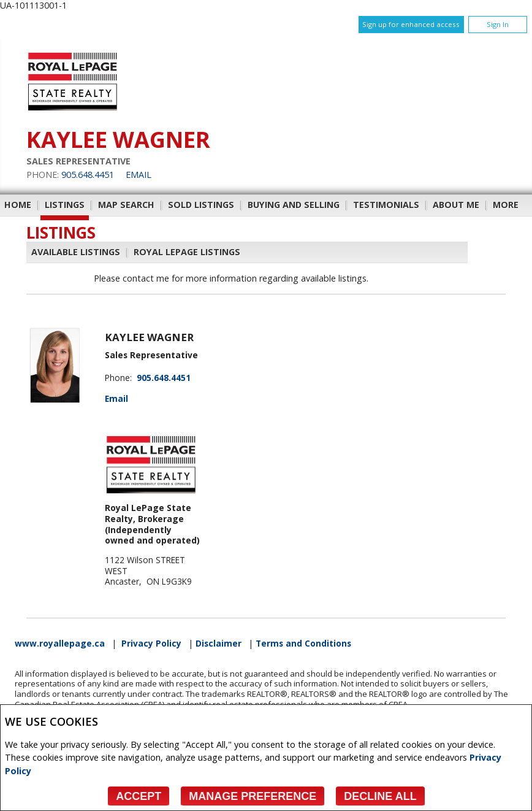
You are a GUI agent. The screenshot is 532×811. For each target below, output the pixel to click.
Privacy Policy (151, 644)
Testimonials (386, 205)
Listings (65, 205)
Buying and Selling (294, 205)
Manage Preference (253, 796)
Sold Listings (201, 205)
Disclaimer (218, 644)
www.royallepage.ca (60, 644)
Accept (139, 796)
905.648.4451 (88, 175)
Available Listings (76, 252)
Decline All (380, 796)
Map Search (126, 205)
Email (139, 175)
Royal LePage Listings (187, 252)
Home (18, 205)
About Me (456, 205)
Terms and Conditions (303, 644)
